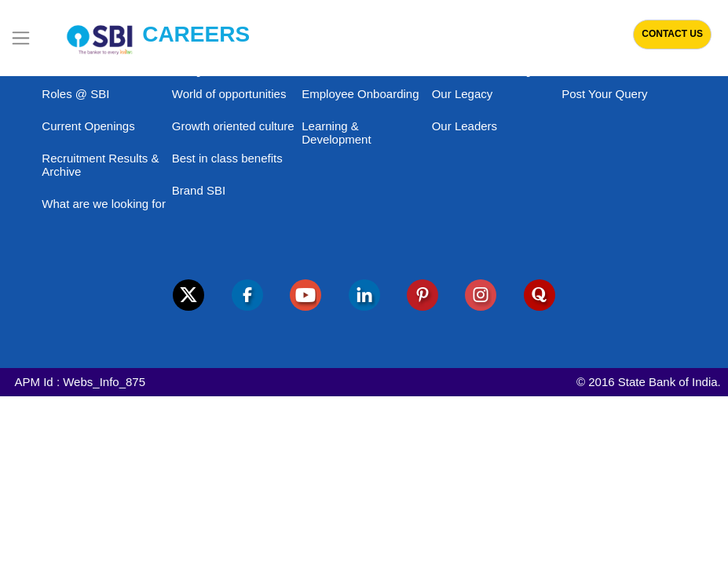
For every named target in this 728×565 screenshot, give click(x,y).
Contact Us (672, 34)
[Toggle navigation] (21, 38)
